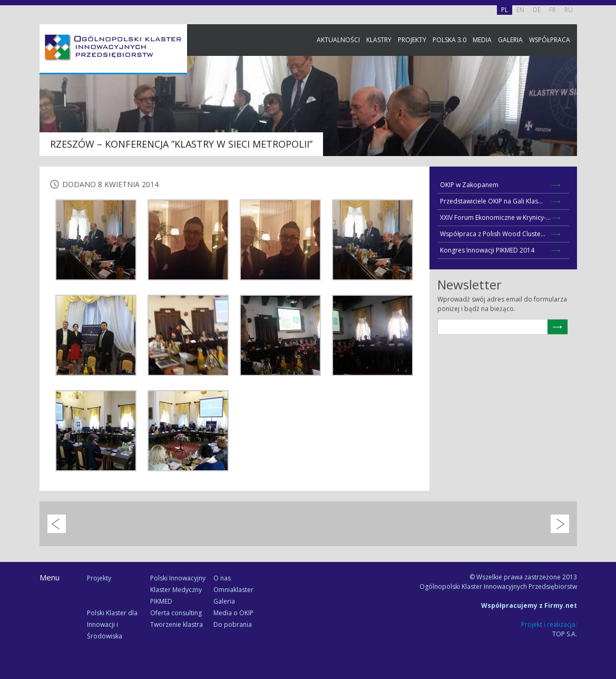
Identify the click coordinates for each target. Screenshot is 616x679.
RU (569, 10)
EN (520, 10)
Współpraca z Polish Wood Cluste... (493, 234)
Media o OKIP (233, 613)
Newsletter (605, 196)
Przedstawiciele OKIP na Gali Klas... (491, 201)
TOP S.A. (565, 634)
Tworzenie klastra (177, 624)
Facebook (605, 117)
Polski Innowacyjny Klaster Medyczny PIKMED (178, 590)
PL (505, 10)
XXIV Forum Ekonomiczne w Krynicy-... (495, 217)
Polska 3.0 (449, 40)
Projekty (412, 40)
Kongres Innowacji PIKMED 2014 (487, 250)
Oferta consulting (176, 613)
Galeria (510, 40)
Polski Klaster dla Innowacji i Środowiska (112, 624)
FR (553, 10)
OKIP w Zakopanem (469, 185)
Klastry (379, 40)
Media (482, 40)
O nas (222, 578)
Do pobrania (233, 624)
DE (537, 10)
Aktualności (338, 40)
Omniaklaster (233, 590)
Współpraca (550, 40)
